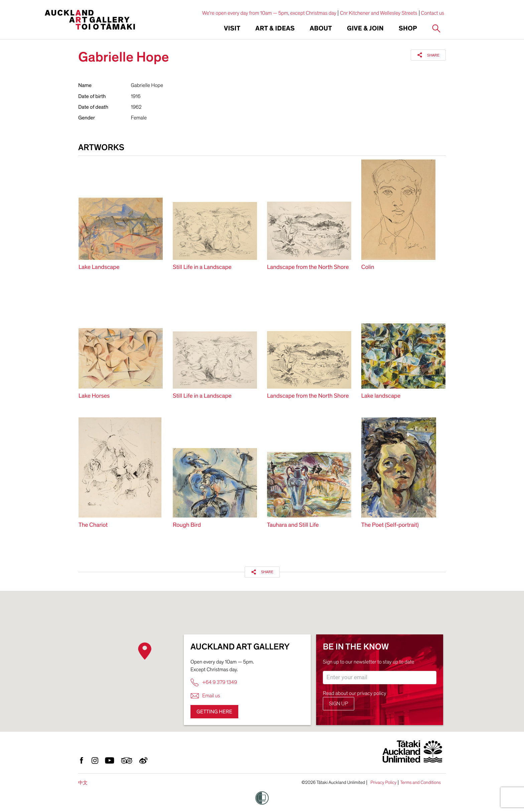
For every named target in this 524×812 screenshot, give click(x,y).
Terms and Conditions (420, 783)
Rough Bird (187, 525)
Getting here (214, 712)
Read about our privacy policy (355, 693)
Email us (205, 696)
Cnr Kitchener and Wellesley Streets (378, 13)
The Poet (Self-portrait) (390, 525)
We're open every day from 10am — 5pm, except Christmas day (269, 13)
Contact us (433, 13)
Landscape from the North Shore (308, 267)
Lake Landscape (99, 267)
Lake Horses (94, 396)
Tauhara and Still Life (293, 525)
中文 (83, 783)
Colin (368, 267)
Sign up (339, 704)
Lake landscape (381, 396)
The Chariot (93, 525)
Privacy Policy (383, 783)
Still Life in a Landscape (202, 267)
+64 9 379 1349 (214, 682)
